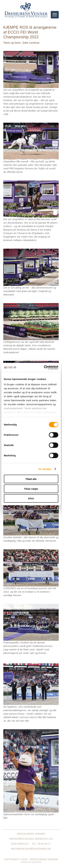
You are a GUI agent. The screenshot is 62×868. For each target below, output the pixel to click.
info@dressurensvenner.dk (31, 849)
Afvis (31, 498)
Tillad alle (31, 479)
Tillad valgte (31, 489)
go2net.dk (36, 862)
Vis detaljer (45, 469)
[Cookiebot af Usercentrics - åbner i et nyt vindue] (44, 367)
